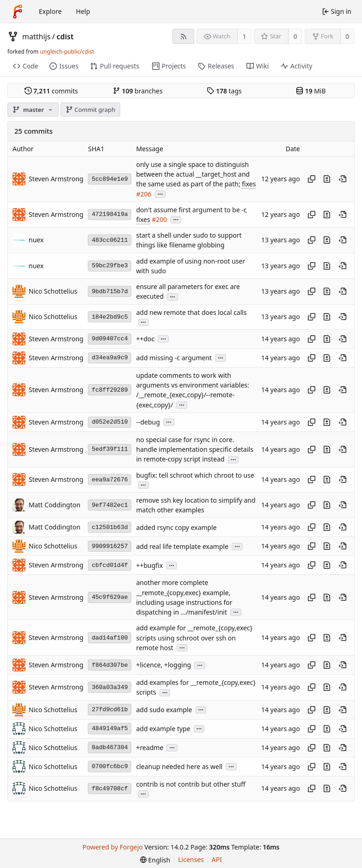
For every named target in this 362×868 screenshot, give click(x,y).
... (160, 194)
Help (83, 11)
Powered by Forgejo (113, 847)
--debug (148, 422)
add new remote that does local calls (191, 312)
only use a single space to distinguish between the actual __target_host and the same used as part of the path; (193, 174)
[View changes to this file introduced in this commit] (327, 179)
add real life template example (182, 546)
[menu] (155, 860)
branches (138, 91)
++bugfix (149, 565)
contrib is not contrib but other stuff (190, 784)
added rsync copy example (176, 527)
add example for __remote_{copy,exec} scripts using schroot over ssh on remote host (194, 638)
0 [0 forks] (347, 36)
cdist (65, 37)
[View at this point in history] (343, 179)
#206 (144, 194)
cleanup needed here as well (179, 766)
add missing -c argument (174, 358)
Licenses (191, 859)
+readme (150, 748)
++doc (145, 339)
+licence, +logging (163, 665)
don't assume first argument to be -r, (191, 210)
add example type (163, 729)
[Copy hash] (312, 179)
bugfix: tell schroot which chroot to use (195, 475)
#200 (159, 219)
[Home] (18, 12)
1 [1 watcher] (245, 36)
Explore (50, 11)
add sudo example (164, 710)
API (217, 859)
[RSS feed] (183, 36)
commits (51, 91)
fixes (249, 184)
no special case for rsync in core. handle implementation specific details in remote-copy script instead (194, 449)
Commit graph (91, 110)
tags (224, 91)
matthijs (36, 37)
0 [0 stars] (295, 36)
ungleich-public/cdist (67, 52)
